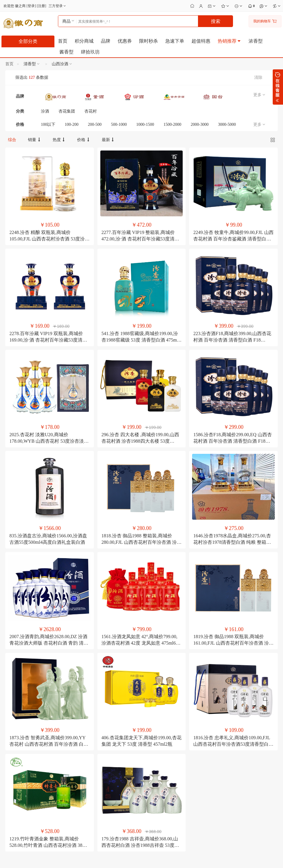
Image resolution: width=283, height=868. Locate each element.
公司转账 (104, 799)
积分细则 (57, 784)
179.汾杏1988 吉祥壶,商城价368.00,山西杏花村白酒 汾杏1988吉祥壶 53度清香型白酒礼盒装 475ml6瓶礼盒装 (140, 705)
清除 (258, 77)
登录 (31, 6)
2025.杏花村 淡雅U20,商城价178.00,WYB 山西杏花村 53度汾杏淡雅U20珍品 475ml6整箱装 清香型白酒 (49, 381)
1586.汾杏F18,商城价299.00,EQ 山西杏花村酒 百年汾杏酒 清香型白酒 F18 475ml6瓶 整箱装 (232, 381)
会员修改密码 (154, 777)
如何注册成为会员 (64, 777)
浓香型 (256, 41)
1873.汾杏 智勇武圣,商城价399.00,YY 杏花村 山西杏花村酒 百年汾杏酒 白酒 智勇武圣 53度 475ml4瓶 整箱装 (49, 624)
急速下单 (175, 41)
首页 (63, 41)
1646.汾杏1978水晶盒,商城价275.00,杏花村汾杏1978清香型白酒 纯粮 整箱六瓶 (232, 462)
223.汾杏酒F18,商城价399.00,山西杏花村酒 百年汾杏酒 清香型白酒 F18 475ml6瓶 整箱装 (232, 300)
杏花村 (91, 111)
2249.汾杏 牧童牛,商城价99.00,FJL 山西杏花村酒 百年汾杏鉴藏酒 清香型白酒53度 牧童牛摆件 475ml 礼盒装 (233, 219)
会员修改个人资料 (157, 784)
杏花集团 (67, 111)
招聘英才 (10, 792)
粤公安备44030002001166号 (170, 859)
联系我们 (10, 784)
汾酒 (45, 111)
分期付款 (104, 777)
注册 (41, 6)
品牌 (106, 41)
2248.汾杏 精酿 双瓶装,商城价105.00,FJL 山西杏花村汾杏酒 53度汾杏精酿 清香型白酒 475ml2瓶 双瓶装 (49, 219)
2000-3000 (200, 124)
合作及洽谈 (12, 799)
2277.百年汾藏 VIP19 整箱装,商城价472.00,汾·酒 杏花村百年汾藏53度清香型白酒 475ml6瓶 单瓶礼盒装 (140, 219)
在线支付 (104, 792)
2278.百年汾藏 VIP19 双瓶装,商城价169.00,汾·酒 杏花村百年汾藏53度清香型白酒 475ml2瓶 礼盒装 (48, 300)
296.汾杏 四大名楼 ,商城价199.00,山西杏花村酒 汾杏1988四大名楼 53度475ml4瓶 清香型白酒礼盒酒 (140, 381)
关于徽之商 (12, 777)
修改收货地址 (154, 792)
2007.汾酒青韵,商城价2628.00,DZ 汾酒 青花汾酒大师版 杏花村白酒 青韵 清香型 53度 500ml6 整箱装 (49, 543)
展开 (278, 87)
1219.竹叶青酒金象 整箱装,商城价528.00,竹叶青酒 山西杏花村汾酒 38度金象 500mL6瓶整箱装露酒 (48, 705)
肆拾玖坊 (90, 52)
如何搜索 (57, 792)
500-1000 (119, 124)
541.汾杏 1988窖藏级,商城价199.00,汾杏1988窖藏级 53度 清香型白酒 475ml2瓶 (141, 300)
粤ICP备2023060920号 (125, 859)
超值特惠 (201, 41)
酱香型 (66, 52)
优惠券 (125, 41)
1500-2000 (173, 124)
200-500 (95, 124)
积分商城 (84, 41)
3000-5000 (227, 124)
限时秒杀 (149, 41)
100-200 (72, 124)
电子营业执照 (209, 859)
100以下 (48, 124)
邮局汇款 (104, 784)
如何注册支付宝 (109, 806)
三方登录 (58, 6)
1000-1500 (145, 124)
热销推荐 (229, 41)
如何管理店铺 (154, 799)
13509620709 (211, 768)
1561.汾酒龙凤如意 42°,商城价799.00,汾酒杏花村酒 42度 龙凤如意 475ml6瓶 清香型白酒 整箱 (141, 543)
